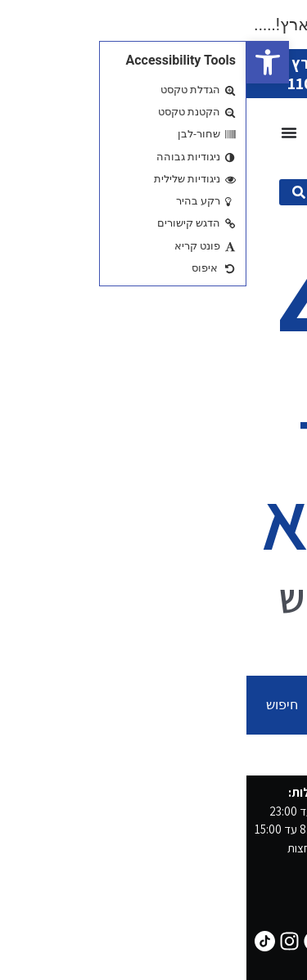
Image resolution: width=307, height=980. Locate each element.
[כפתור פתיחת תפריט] (43, 133)
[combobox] (192, 705)
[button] (21, 62)
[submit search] (52, 192)
